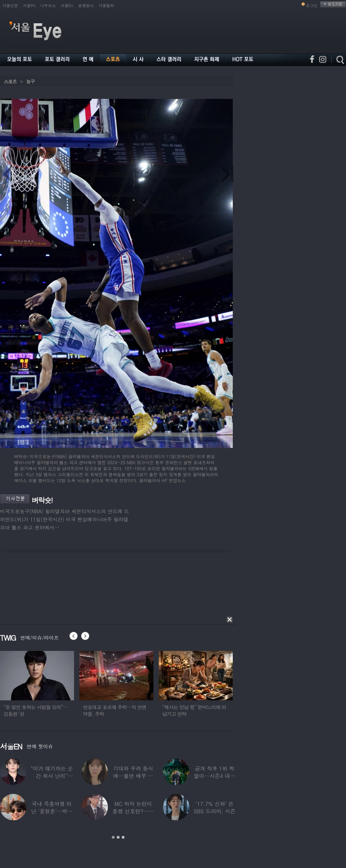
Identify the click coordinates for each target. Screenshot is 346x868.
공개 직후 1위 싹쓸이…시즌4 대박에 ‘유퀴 (215, 776)
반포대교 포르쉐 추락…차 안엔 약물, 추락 (115, 710)
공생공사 (86, 5)
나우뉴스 (48, 5)
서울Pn (29, 5)
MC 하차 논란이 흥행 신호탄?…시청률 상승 (133, 811)
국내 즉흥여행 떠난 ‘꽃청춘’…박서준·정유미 (52, 811)
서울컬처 (107, 5)
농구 (30, 81)
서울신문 (10, 5)
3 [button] (123, 837)
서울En (67, 5)
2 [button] (118, 837)
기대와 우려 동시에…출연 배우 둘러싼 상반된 (133, 776)
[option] (37, 687)
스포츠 (10, 81)
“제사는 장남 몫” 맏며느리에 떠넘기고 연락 (194, 710)
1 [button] (113, 837)
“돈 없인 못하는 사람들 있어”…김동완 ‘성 (36, 710)
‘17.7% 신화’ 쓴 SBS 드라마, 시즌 (214, 807)
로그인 (312, 5)
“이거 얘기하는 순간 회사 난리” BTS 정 (51, 776)
